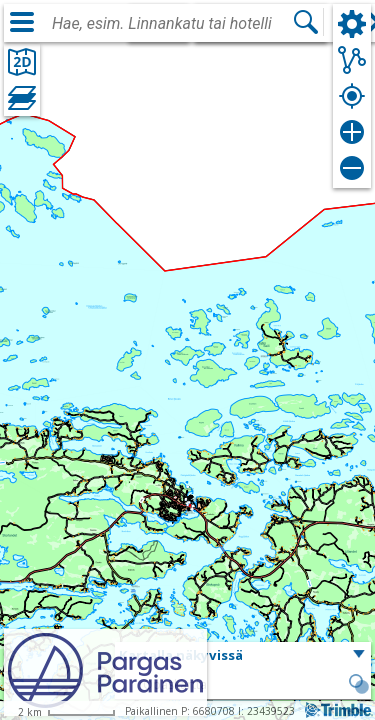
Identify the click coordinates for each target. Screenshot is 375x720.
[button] (243, 656)
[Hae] (306, 22)
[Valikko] (22, 22)
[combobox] (172, 24)
